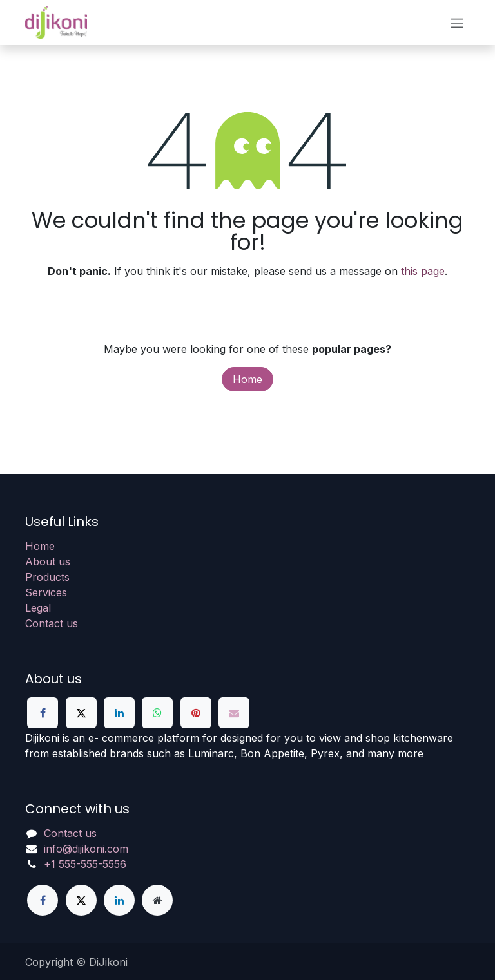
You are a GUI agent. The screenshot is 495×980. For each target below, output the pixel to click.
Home (247, 379)
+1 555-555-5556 (85, 864)
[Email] (234, 713)
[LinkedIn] (119, 713)
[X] (81, 713)
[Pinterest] (196, 713)
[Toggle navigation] (457, 23)
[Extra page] (157, 900)
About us (48, 561)
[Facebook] (43, 713)
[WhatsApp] (157, 713)
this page (423, 271)
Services (46, 592)
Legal (38, 608)
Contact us (52, 623)
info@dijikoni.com (86, 849)
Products (47, 577)
